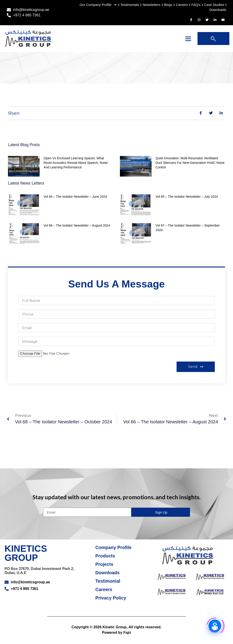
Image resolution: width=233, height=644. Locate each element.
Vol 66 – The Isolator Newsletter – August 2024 (77, 230)
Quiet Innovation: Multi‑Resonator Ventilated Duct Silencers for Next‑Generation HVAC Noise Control (190, 167)
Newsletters (151, 5)
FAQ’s (196, 5)
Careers (182, 5)
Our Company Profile (98, 5)
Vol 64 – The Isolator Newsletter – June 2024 (75, 201)
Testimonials (130, 5)
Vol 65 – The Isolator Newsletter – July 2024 (187, 201)
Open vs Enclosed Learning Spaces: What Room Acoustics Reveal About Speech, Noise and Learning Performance (76, 167)
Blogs (168, 5)
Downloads (218, 10)
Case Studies (214, 5)
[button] (188, 39)
